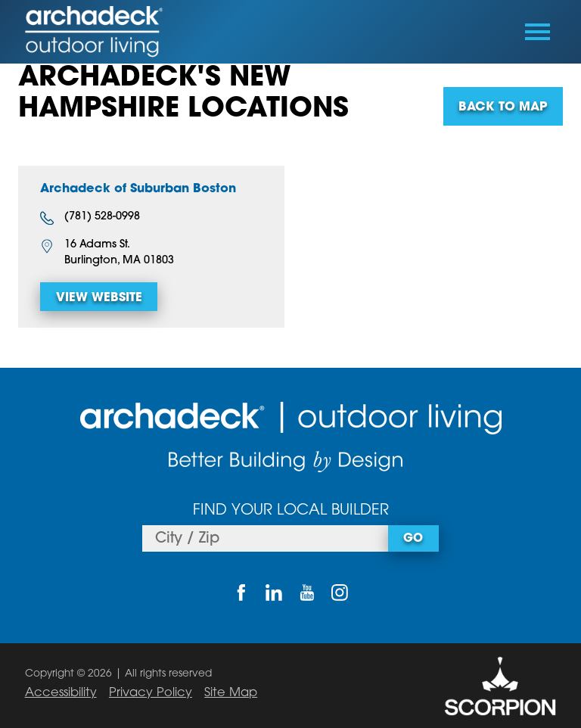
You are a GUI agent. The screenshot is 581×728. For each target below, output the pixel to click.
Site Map (231, 693)
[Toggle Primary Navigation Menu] (538, 32)
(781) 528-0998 (90, 218)
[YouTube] (307, 593)
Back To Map (503, 107)
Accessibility (61, 693)
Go (413, 539)
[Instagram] (339, 593)
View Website (99, 298)
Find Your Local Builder (291, 511)
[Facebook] (241, 593)
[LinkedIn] (274, 593)
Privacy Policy (151, 693)
